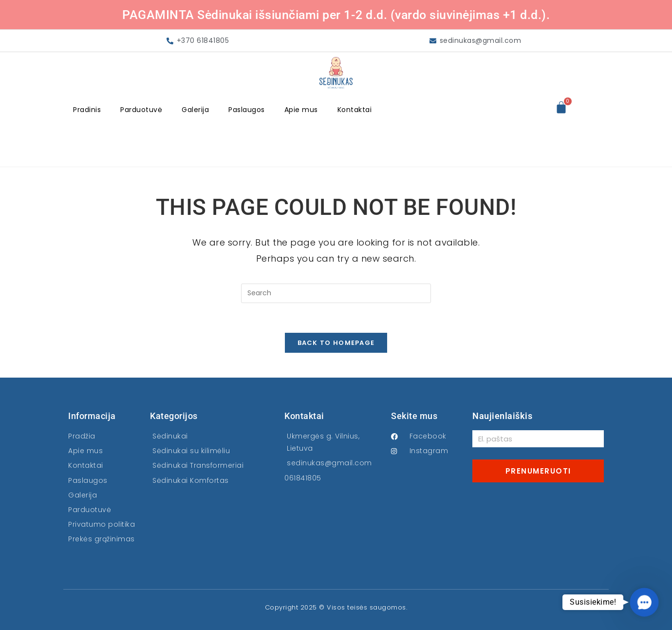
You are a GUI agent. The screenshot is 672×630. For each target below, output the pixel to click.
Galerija (195, 110)
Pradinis (87, 110)
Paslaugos (247, 110)
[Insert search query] (336, 293)
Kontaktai (355, 110)
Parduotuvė (141, 110)
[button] (644, 602)
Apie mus (301, 110)
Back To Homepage (336, 343)
